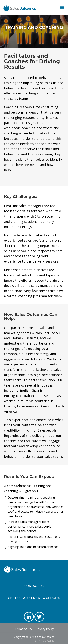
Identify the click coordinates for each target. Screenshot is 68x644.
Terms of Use (24, 629)
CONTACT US (34, 586)
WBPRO (51, 641)
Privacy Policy (45, 629)
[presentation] (23, 639)
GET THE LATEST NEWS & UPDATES (34, 598)
